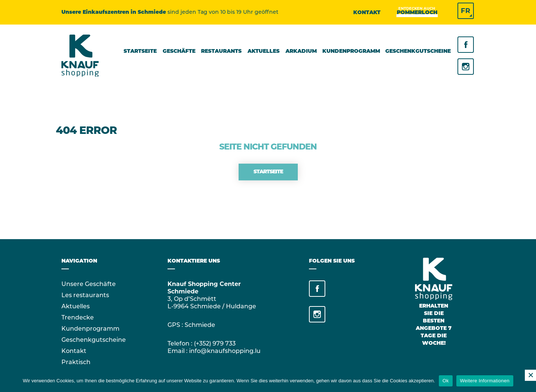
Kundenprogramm (90, 329)
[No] (530, 375)
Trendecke (78, 317)
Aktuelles (76, 306)
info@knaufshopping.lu (225, 351)
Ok (446, 381)
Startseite (268, 172)
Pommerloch (417, 12)
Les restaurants (85, 295)
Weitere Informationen (485, 381)
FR (465, 11)
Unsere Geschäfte (89, 284)
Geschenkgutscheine (94, 340)
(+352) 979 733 (215, 343)
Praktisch (76, 362)
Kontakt (367, 13)
